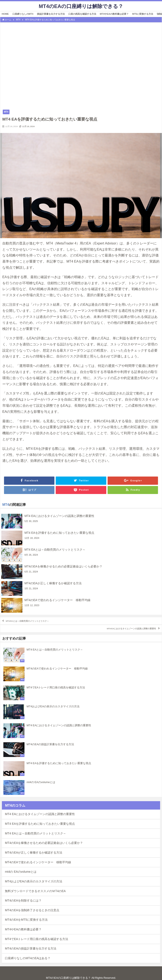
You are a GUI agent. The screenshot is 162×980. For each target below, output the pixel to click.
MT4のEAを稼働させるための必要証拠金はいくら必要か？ (44, 843)
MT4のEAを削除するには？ (23, 900)
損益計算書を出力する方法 (51, 14)
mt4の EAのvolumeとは (21, 872)
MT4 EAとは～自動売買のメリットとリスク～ (27, 621)
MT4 (6, 112)
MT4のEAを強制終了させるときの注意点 (32, 910)
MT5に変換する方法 (143, 14)
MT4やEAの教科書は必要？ (114, 14)
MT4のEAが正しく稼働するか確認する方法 (34, 853)
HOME (5, 14)
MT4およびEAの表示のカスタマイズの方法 (34, 881)
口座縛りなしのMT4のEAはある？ (28, 958)
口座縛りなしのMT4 (23, 14)
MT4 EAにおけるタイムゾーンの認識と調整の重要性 (131, 629)
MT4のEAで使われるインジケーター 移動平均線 (38, 862)
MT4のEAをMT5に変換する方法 (26, 920)
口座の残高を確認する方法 (82, 14)
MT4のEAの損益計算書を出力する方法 (31, 948)
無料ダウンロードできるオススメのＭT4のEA (35, 891)
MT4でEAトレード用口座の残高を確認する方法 (36, 939)
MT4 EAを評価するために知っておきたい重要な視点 (40, 824)
